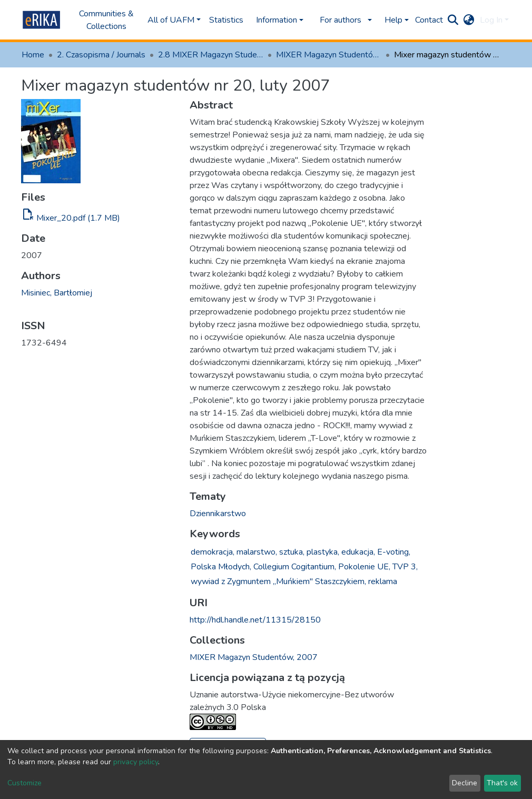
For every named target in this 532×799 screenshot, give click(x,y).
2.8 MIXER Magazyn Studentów (211, 55)
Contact (429, 20)
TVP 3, (405, 567)
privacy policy (136, 762)
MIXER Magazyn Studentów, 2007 (329, 55)
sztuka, (292, 552)
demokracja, (213, 552)
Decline (465, 783)
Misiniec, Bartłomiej (57, 293)
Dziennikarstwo (218, 514)
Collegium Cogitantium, (295, 567)
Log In (491, 20)
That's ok (502, 783)
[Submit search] (453, 20)
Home (33, 55)
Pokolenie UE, (364, 567)
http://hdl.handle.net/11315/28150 (255, 620)
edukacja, (358, 552)
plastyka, (323, 552)
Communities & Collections (106, 20)
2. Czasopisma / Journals (101, 55)
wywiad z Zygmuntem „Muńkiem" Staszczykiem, (278, 581)
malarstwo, (257, 552)
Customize (24, 783)
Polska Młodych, (221, 567)
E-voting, (394, 552)
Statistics (226, 20)
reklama (383, 581)
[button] (469, 20)
